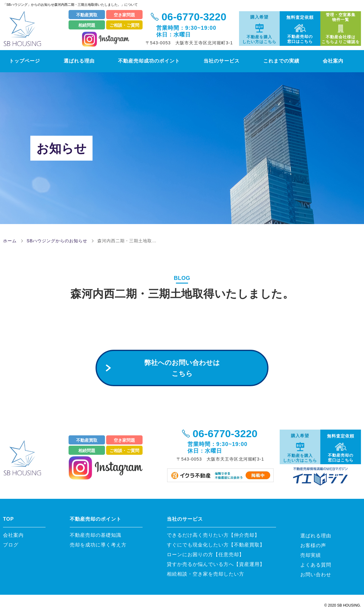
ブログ (11, 545)
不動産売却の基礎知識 (98, 535)
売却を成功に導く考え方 (98, 545)
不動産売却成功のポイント (150, 61)
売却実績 (311, 555)
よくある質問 (316, 565)
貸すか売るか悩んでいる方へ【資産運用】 (216, 564)
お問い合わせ (316, 575)
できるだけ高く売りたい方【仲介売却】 (213, 535)
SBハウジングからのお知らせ (57, 241)
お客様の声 (313, 545)
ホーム (10, 241)
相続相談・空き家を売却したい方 (206, 574)
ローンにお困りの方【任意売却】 (206, 555)
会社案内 (341, 61)
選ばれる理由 (77, 61)
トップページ (21, 61)
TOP (8, 519)
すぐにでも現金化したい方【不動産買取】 (216, 545)
